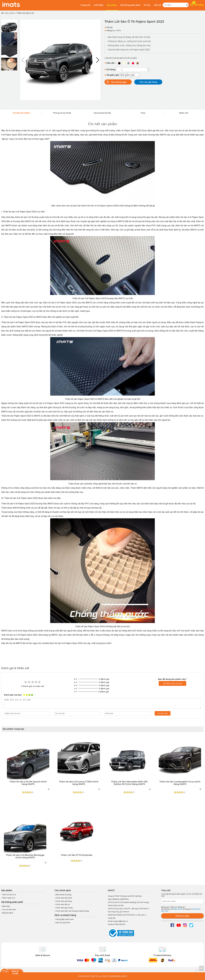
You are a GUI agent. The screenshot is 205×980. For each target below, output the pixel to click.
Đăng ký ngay (182, 916)
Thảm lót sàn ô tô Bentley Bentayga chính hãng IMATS (25, 856)
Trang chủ (85, 5)
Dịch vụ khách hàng (65, 915)
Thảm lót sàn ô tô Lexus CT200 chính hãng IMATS (79, 783)
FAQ (143, 113)
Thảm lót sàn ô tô (25, 13)
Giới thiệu (99, 5)
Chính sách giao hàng (64, 908)
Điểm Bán (6, 906)
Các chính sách (63, 890)
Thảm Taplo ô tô (8, 898)
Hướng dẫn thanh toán (64, 919)
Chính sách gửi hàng (63, 901)
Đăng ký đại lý (7, 913)
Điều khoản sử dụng (63, 895)
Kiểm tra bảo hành (62, 923)
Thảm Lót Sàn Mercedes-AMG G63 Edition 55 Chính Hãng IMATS (129, 783)
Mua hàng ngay (119, 82)
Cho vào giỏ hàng (148, 82)
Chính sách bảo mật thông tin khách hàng (72, 911)
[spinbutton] (132, 70)
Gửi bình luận (163, 713)
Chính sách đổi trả (62, 904)
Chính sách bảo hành (63, 898)
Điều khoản (178, 909)
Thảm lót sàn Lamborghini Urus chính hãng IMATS (180, 783)
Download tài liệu (102, 113)
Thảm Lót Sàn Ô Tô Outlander (77, 855)
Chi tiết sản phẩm (21, 113)
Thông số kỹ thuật (62, 113)
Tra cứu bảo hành (9, 910)
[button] (97, 60)
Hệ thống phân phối (130, 5)
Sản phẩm (112, 5)
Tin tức (147, 5)
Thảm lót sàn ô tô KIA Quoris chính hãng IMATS (28, 783)
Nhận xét (183, 113)
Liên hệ (157, 5)
